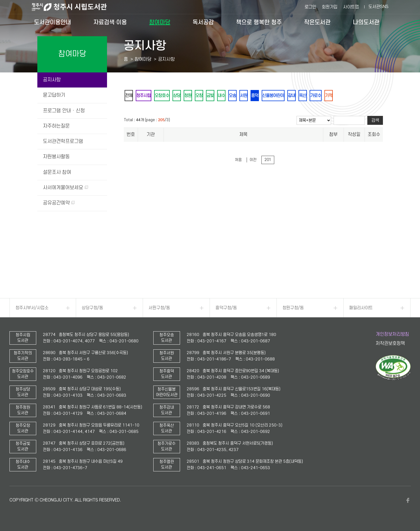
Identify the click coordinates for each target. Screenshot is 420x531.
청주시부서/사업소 (32, 308)
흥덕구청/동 (226, 308)
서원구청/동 (159, 308)
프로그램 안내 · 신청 (64, 111)
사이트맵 (351, 7)
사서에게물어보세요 (65, 188)
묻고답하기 (54, 95)
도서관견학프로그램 (63, 141)
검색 (375, 121)
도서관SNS (378, 7)
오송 (248, 96)
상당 (184, 96)
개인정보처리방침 (392, 334)
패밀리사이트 (361, 308)
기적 (357, 96)
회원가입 (330, 7)
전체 (130, 96)
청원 (196, 96)
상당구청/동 (92, 308)
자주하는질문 (56, 126)
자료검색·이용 (110, 22)
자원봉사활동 (56, 157)
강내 (315, 96)
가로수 (342, 96)
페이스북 (408, 500)
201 (268, 161)
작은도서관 (317, 22)
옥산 (327, 96)
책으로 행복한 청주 (259, 22)
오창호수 (167, 96)
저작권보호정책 (390, 344)
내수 (235, 96)
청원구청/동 (293, 308)
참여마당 (160, 22)
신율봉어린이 (294, 96)
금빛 (222, 96)
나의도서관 (366, 22)
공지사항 (52, 80)
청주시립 (146, 96)
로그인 (310, 7)
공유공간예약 (59, 203)
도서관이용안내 (53, 22)
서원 (261, 96)
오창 (209, 96)
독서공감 (203, 22)
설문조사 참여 (57, 172)
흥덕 (273, 96)
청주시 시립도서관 (74, 7)
